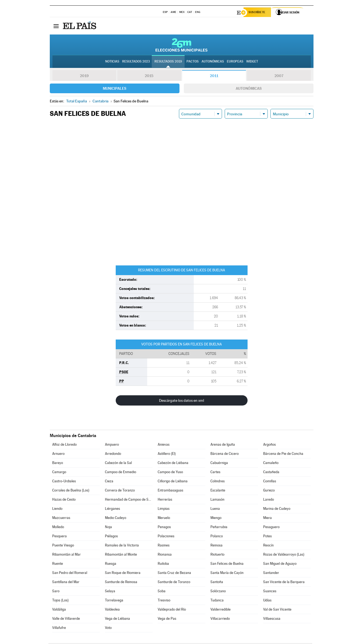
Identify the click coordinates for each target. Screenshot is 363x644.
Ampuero (112, 445)
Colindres (218, 482)
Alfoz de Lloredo (64, 445)
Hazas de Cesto (64, 500)
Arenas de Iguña (223, 445)
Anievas (164, 445)
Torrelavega (114, 601)
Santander (271, 574)
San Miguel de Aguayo (280, 564)
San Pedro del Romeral (70, 574)
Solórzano (218, 592)
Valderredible (221, 610)
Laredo (269, 500)
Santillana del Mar (66, 583)
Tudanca (217, 601)
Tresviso (164, 601)
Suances (270, 592)
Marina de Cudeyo (277, 509)
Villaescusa (272, 619)
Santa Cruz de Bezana (174, 574)
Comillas (270, 482)
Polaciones (166, 537)
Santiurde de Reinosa (121, 583)
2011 (214, 77)
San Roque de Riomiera (123, 574)
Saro (56, 592)
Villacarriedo (220, 619)
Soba (162, 592)
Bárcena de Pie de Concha (283, 454)
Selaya (110, 592)
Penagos (164, 528)
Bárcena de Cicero (225, 454)
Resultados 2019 (168, 62)
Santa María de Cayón (227, 574)
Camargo (59, 473)
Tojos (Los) (60, 601)
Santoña (217, 583)
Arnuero (58, 454)
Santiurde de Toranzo (174, 583)
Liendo (57, 509)
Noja (108, 528)
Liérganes (112, 509)
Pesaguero (271, 528)
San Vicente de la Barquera (284, 583)
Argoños (269, 445)
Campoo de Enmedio (121, 473)
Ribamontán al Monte (121, 555)
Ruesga (111, 564)
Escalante (218, 491)
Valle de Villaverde (66, 619)
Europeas (235, 62)
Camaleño (271, 464)
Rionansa (165, 555)
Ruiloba (163, 564)
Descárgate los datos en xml (181, 401)
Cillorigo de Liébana (173, 482)
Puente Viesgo (63, 546)
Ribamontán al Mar (66, 555)
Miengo (216, 519)
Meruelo (164, 519)
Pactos (193, 62)
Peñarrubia (219, 528)
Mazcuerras (61, 519)
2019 (84, 77)
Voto (108, 629)
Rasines (164, 546)
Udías (267, 601)
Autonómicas (249, 89)
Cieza (109, 482)
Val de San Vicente (277, 610)
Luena (215, 509)
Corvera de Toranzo (120, 491)
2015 (149, 77)
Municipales (114, 89)
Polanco (217, 537)
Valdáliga (59, 610)
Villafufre (59, 629)
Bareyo (58, 464)
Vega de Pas (167, 619)
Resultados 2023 (136, 62)
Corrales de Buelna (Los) (71, 491)
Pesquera (59, 537)
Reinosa (216, 546)
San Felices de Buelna (227, 564)
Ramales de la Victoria (122, 546)
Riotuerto (217, 555)
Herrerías (165, 500)
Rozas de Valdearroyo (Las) (284, 555)
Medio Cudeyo (116, 519)
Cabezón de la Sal (118, 464)
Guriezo (269, 491)
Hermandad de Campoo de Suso (129, 500)
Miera (267, 519)
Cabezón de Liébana (173, 464)
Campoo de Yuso (170, 473)
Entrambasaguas (170, 491)
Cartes (215, 473)
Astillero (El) (167, 454)
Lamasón (217, 500)
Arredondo (113, 454)
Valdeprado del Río (172, 610)
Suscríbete (259, 13)
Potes (267, 537)
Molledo (58, 528)
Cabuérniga (219, 464)
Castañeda (271, 473)
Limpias (164, 509)
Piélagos (111, 537)
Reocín (268, 546)
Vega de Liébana (117, 619)
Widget (252, 62)
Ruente (58, 564)
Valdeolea (112, 610)
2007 (279, 77)
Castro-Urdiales (64, 482)
